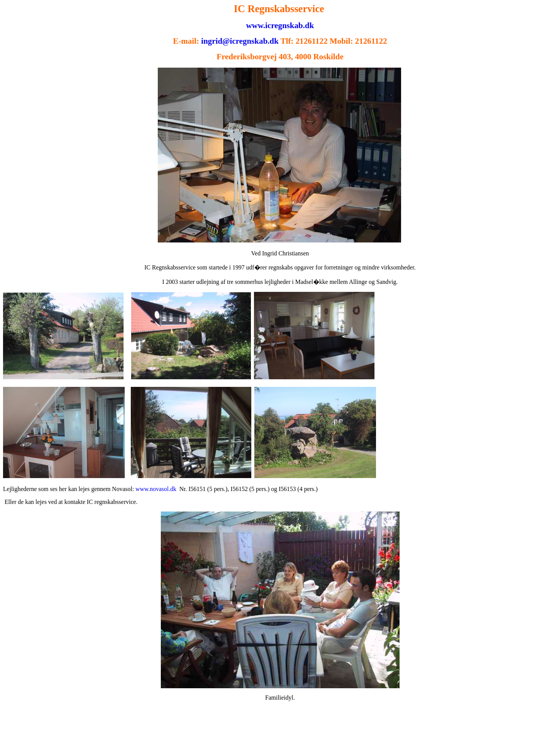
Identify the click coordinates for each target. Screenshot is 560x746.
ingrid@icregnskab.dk (240, 41)
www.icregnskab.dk (280, 25)
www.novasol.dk (156, 489)
